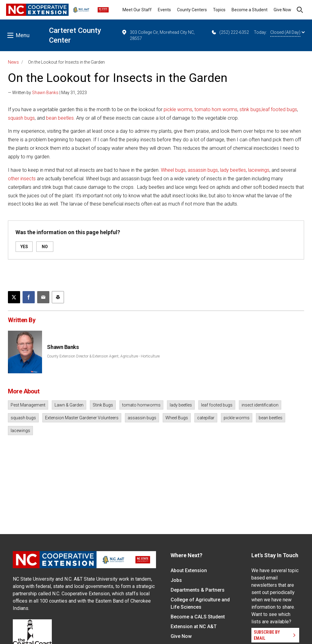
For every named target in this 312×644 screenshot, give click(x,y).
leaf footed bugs (279, 109)
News (13, 62)
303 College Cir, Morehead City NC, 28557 (158, 35)
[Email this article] (43, 297)
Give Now (282, 10)
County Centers (192, 10)
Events (164, 10)
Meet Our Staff (137, 10)
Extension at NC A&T (194, 626)
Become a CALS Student (198, 617)
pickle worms (178, 109)
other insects (22, 179)
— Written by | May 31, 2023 (47, 93)
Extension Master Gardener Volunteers (82, 418)
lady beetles (233, 170)
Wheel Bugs (177, 418)
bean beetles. (60, 118)
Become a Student (250, 10)
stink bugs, (251, 109)
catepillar (206, 418)
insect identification (260, 405)
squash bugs (21, 118)
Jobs (176, 580)
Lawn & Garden (69, 405)
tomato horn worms (216, 109)
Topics (219, 10)
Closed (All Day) (287, 32)
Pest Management (28, 405)
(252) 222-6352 (230, 32)
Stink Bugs (103, 405)
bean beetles (271, 418)
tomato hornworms (141, 405)
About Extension (189, 570)
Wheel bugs (173, 170)
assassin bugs (203, 170)
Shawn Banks (45, 93)
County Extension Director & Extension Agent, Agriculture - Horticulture (103, 356)
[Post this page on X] (14, 297)
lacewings (259, 170)
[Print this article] (58, 297)
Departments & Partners (198, 590)
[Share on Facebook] (29, 297)
